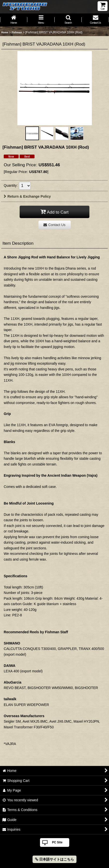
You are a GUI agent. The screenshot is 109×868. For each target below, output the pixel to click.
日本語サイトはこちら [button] (54, 859)
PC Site (57, 842)
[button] (68, 20)
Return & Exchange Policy (27, 196)
